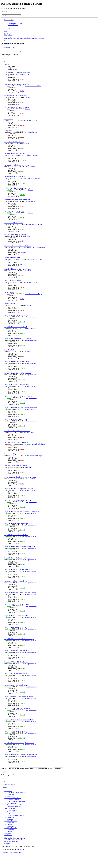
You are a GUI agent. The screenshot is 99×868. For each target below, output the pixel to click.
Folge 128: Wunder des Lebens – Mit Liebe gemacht (20, 593)
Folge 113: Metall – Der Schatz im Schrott (17, 708)
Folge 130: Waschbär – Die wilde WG (16, 581)
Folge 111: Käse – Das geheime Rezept (16, 731)
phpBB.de (21, 849)
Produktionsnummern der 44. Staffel (15, 177)
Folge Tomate (9, 119)
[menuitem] (16, 23)
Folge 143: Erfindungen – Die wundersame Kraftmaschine (22, 512)
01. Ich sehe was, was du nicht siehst (15, 96)
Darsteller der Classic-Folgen (34, 224)
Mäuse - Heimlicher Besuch (13, 281)
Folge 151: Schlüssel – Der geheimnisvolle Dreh (19, 489)
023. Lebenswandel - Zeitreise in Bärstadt (17, 84)
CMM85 (10, 178)
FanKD (9, 259)
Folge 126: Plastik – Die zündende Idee (16, 616)
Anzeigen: (11, 768)
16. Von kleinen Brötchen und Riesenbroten (17, 107)
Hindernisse (8, 130)
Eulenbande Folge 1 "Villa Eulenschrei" (16, 442)
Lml (8, 74)
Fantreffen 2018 (9, 350)
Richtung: (55, 768)
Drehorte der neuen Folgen (33, 86)
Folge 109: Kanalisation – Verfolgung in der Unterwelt (21, 754)
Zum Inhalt (4, 11)
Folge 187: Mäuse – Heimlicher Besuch (16, 315)
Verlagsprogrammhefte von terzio (14, 153)
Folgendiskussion (32, 120)
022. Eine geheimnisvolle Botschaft (15, 234)
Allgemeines (29, 467)
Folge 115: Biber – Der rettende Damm (16, 685)
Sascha (9, 120)
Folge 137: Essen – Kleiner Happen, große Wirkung (20, 546)
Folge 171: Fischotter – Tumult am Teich (17, 385)
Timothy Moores (9, 292)
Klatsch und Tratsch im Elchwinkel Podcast (18, 269)
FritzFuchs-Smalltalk (34, 178)
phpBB (10, 846)
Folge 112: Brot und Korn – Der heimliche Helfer (19, 720)
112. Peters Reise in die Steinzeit (14, 211)
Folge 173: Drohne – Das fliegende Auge (17, 361)
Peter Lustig (30, 433)
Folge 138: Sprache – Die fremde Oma (16, 535)
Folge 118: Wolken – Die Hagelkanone (16, 662)
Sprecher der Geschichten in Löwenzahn (17, 165)
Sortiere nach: (34, 768)
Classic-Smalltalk (33, 155)
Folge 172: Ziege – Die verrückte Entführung (18, 373)
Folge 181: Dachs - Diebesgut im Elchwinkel (18, 338)
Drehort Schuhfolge (10, 454)
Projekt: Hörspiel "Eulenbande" (36, 444)
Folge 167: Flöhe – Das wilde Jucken (16, 419)
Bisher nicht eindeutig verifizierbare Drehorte (18, 188)
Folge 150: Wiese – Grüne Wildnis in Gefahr (18, 500)
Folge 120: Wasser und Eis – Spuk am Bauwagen (19, 639)
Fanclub (29, 271)
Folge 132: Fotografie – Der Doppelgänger (17, 570)
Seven (9, 317)
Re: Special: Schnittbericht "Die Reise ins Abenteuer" (20, 477)
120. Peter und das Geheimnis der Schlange (17, 73)
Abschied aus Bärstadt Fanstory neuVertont (17, 431)
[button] (5, 61)
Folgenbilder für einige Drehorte (14, 142)
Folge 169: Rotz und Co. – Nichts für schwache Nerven (21, 408)
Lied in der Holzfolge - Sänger (14, 223)
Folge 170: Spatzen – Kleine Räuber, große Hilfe (19, 396)
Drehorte (28, 74)
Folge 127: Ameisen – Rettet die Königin (17, 604)
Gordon (9, 248)
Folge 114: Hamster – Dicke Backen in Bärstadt (19, 697)
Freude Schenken (10, 304)
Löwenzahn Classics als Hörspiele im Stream (18, 246)
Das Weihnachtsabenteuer (12, 257)
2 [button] (5, 60)
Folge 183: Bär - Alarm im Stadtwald (16, 327)
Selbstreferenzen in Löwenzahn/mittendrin (17, 200)
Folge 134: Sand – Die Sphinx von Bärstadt (17, 558)
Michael (9, 155)
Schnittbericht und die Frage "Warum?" (16, 466)
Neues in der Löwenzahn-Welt (36, 248)
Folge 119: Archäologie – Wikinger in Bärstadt (18, 650)
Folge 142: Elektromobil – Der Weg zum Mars (18, 523)
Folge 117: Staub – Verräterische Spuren (16, 674)
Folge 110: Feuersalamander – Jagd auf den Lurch (19, 743)
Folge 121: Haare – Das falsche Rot (15, 627)
